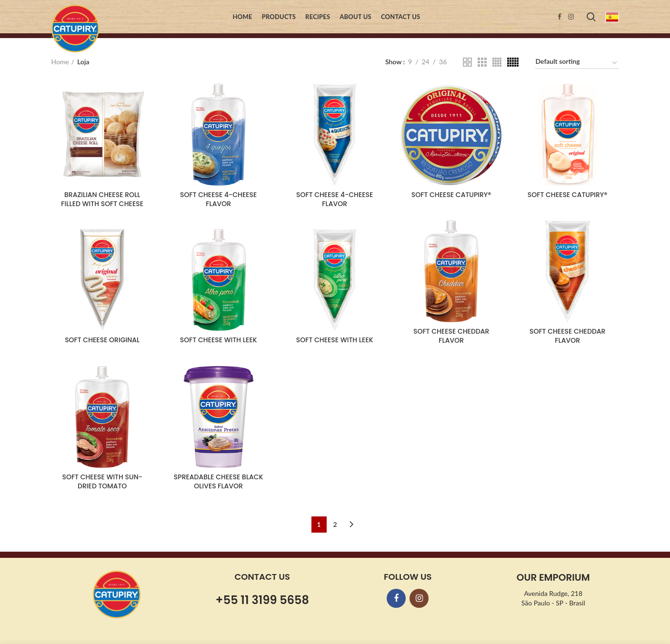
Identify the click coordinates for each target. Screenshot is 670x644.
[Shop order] (577, 63)
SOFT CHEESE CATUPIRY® (451, 195)
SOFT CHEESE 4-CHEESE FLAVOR (218, 199)
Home (60, 62)
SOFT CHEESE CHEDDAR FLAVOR (451, 336)
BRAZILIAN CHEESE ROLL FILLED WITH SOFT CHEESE (102, 199)
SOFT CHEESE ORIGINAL (102, 340)
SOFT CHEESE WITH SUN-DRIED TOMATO (102, 481)
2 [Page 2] (335, 524)
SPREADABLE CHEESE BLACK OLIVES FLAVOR (219, 481)
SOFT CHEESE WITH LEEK (219, 340)
